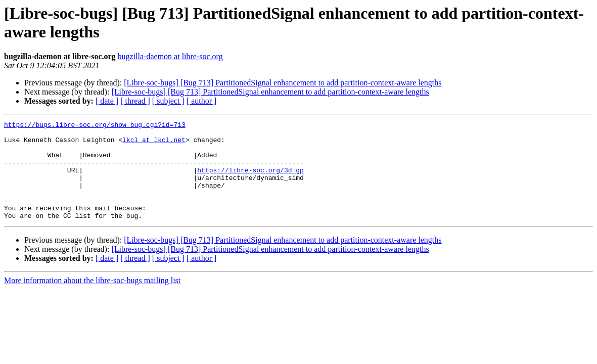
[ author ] (202, 101)
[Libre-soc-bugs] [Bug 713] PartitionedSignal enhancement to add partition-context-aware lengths (283, 83)
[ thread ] (135, 101)
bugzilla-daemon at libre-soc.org (170, 56)
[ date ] (107, 101)
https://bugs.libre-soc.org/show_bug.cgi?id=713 (95, 126)
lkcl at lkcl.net (154, 144)
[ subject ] (168, 101)
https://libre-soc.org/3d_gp (250, 180)
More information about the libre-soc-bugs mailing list (92, 300)
